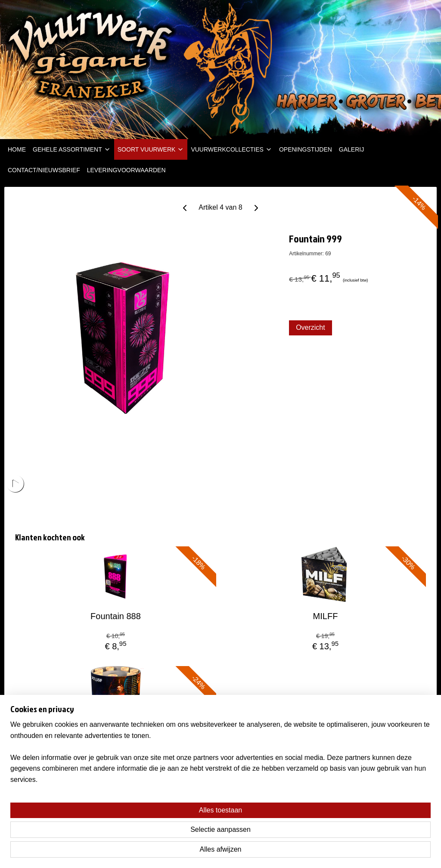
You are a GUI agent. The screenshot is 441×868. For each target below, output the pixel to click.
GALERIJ (351, 149)
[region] (164, 830)
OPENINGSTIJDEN (306, 149)
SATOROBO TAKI (116, 736)
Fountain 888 (116, 616)
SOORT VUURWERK (151, 149)
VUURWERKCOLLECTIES (231, 149)
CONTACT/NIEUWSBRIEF (44, 170)
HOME (17, 149)
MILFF (326, 616)
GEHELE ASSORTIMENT (72, 149)
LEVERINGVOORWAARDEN (126, 170)
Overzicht (311, 327)
